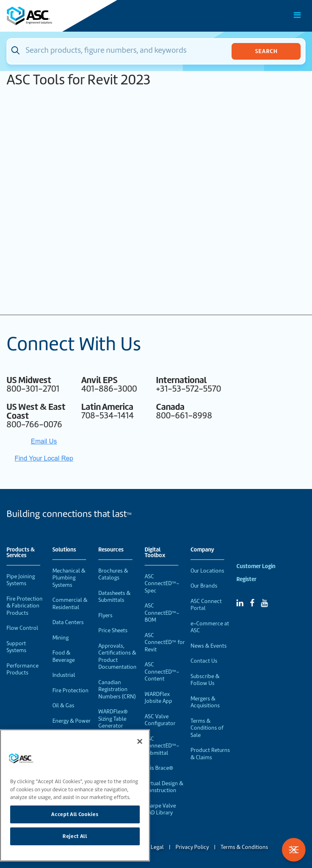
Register (246, 579)
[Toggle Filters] (294, 850)
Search (266, 51)
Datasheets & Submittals (114, 597)
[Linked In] (240, 603)
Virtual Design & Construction (164, 787)
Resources (111, 550)
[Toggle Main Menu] (297, 15)
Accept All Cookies (75, 814)
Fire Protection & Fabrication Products (25, 606)
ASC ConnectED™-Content (162, 672)
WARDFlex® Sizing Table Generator (113, 719)
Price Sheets (113, 630)
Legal (157, 847)
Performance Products (23, 669)
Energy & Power (71, 721)
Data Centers (68, 622)
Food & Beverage (64, 656)
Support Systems (16, 647)
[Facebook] (252, 603)
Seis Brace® (159, 768)
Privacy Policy (192, 847)
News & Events (209, 646)
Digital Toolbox (155, 553)
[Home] (52, 16)
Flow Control (22, 628)
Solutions (64, 550)
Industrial (64, 675)
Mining (61, 638)
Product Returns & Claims (210, 754)
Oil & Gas (63, 705)
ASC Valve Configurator (160, 720)
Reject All (75, 836)
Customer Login (256, 566)
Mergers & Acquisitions (205, 702)
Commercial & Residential (70, 604)
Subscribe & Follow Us (205, 680)
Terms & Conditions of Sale (207, 728)
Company (202, 550)
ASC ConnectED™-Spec (162, 584)
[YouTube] (264, 603)
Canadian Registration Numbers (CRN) (117, 689)
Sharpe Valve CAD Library (160, 809)
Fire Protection (70, 690)
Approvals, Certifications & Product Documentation (117, 657)
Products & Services (21, 553)
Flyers (105, 615)
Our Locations (207, 571)
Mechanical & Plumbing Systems (69, 578)
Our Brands (204, 586)
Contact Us (204, 661)
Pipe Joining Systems (21, 580)
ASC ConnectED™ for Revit (165, 642)
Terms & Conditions (244, 847)
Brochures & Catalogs (113, 574)
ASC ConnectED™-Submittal (162, 746)
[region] (75, 795)
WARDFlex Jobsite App (158, 698)
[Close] (140, 741)
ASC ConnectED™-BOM (162, 613)
